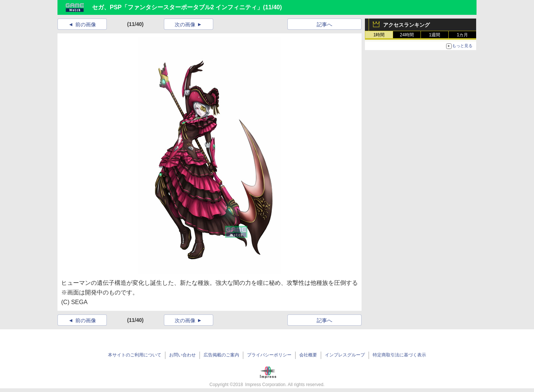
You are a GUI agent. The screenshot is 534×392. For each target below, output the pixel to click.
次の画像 (185, 24)
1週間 (435, 35)
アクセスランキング (406, 25)
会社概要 (308, 355)
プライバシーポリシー (269, 355)
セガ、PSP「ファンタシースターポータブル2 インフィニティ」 (177, 7)
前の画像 (86, 24)
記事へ (324, 24)
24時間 (407, 35)
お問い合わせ (182, 355)
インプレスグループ (345, 355)
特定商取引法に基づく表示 (399, 355)
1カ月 (463, 35)
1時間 (379, 35)
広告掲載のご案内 (221, 355)
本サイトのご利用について (135, 355)
